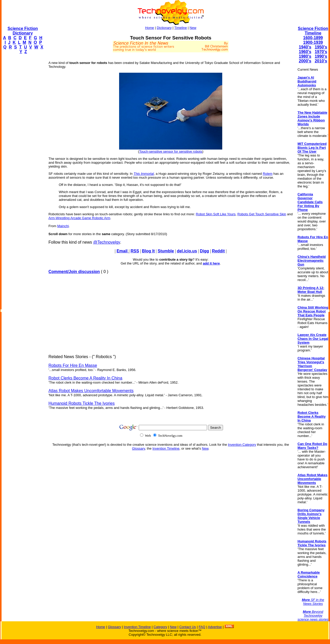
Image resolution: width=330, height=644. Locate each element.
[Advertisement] (22, 136)
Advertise (215, 627)
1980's (305, 56)
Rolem (268, 174)
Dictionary (164, 28)
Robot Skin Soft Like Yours (216, 214)
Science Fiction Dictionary (23, 31)
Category (160, 627)
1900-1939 (313, 42)
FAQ (202, 627)
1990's (321, 56)
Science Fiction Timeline (313, 31)
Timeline (181, 28)
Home (150, 28)
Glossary (138, 448)
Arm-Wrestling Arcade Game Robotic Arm (79, 218)
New (193, 28)
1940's (305, 47)
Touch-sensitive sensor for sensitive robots (171, 151)
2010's (321, 61)
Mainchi (63, 226)
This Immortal (144, 174)
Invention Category (242, 445)
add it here (211, 263)
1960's (305, 52)
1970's (321, 52)
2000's (305, 61)
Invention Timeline (166, 448)
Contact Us (187, 627)
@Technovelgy (106, 242)
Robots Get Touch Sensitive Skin (262, 214)
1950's (321, 47)
